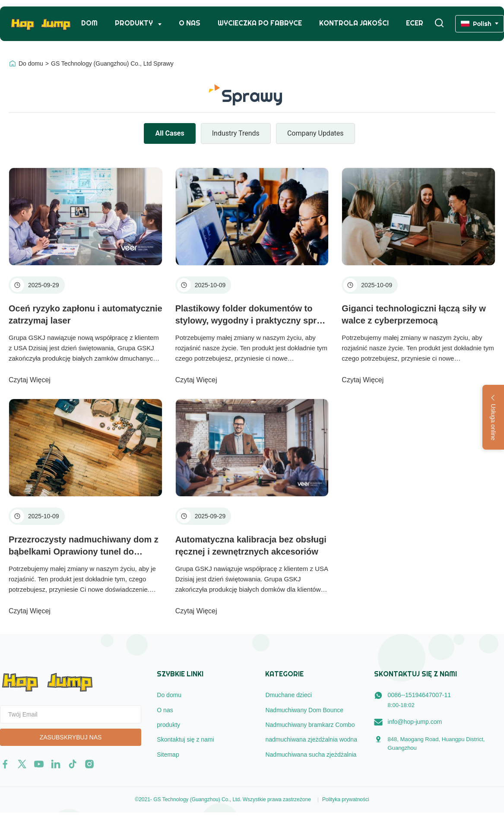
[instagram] (89, 764)
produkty (168, 725)
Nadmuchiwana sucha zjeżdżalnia (311, 755)
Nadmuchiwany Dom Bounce (304, 710)
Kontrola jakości (354, 23)
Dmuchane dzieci (288, 695)
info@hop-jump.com (415, 722)
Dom (89, 23)
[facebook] (5, 764)
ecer (415, 23)
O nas (190, 23)
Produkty (135, 23)
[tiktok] (73, 764)
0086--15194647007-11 (419, 695)
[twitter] (22, 764)
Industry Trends (236, 133)
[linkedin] (56, 764)
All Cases (170, 133)
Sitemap (168, 755)
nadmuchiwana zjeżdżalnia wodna (311, 739)
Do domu (31, 63)
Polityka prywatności (346, 799)
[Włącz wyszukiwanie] (439, 24)
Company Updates (315, 133)
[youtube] (39, 764)
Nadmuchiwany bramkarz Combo (310, 725)
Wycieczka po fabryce (260, 23)
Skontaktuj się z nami (185, 739)
